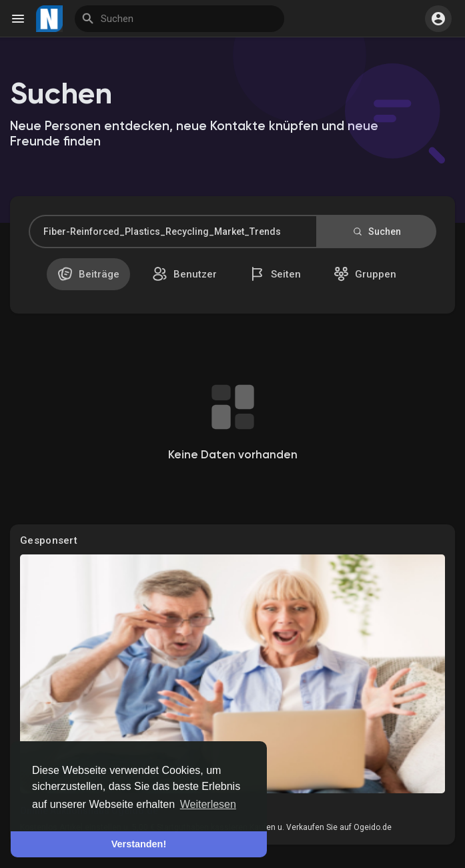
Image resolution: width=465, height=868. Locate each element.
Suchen (376, 232)
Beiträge (88, 274)
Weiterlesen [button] (208, 804)
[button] (438, 19)
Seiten (275, 274)
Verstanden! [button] (139, 844)
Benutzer (184, 274)
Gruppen (365, 274)
